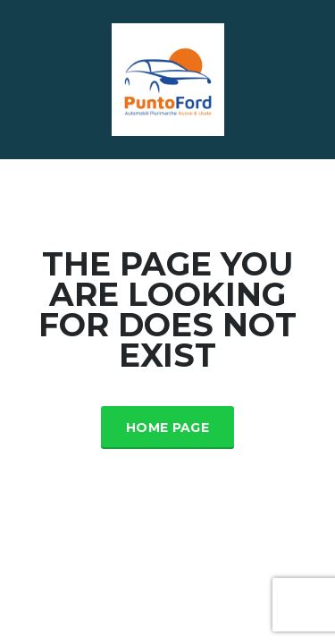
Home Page (167, 428)
